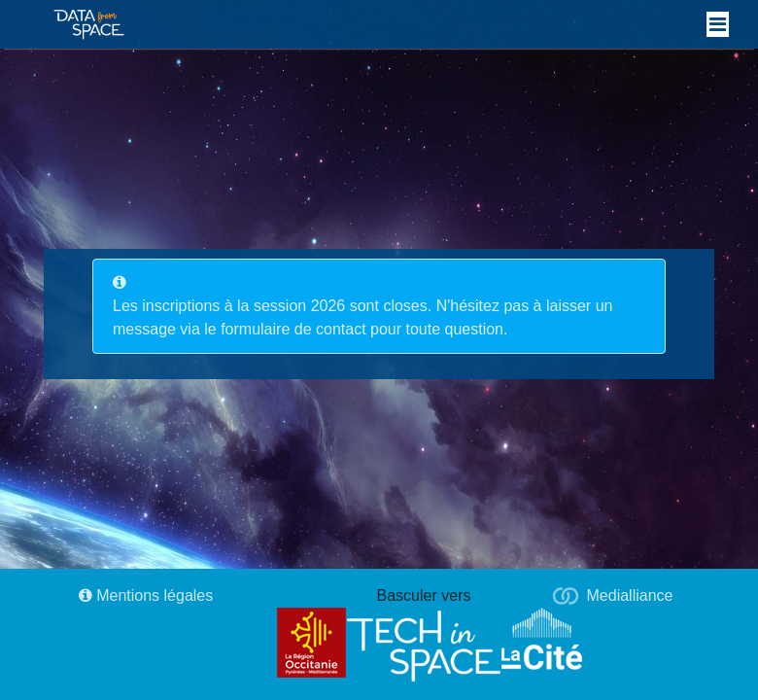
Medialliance (630, 595)
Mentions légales (146, 595)
